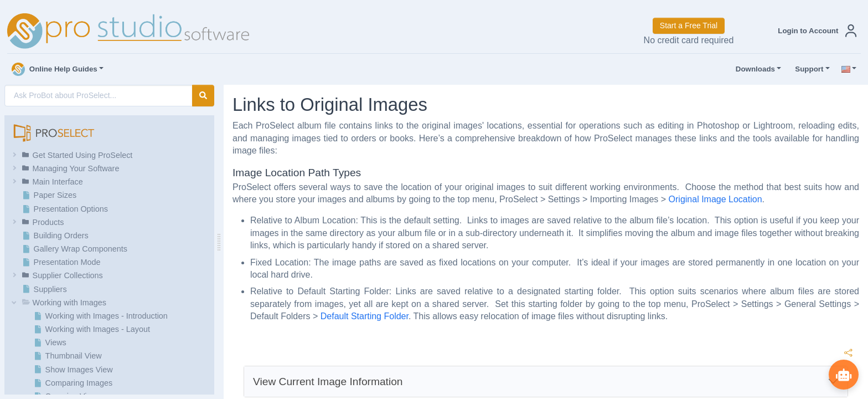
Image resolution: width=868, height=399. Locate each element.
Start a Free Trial (689, 25)
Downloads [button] (753, 69)
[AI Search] (99, 96)
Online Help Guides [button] (55, 69)
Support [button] (807, 69)
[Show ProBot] (843, 374)
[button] (815, 31)
